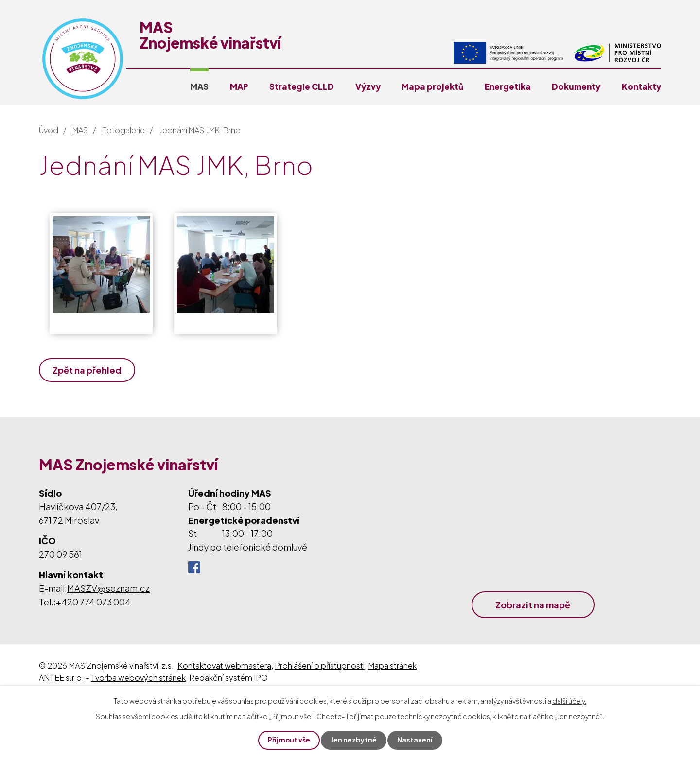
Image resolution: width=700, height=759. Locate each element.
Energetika (508, 86)
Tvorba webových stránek (138, 678)
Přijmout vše (289, 740)
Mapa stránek (392, 665)
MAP (239, 86)
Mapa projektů (432, 86)
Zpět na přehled (87, 370)
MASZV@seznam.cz (108, 588)
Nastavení (415, 740)
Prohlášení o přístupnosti (320, 665)
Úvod (49, 130)
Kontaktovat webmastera (224, 665)
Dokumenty (576, 86)
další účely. (569, 700)
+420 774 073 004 (93, 602)
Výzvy (368, 86)
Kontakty (641, 86)
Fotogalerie (123, 130)
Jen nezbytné (354, 740)
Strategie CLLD (302, 86)
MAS (199, 86)
